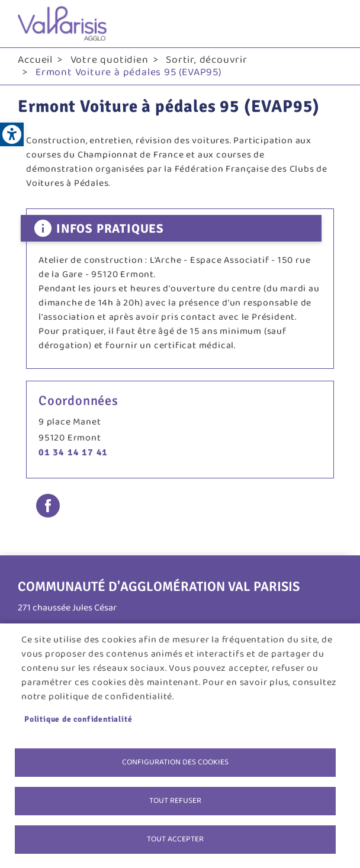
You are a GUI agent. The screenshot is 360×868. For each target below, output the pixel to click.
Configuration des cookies (175, 762)
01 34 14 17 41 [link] (73, 452)
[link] (12, 134)
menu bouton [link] (330, 24)
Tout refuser (175, 801)
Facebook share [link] (48, 506)
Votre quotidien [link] (110, 60)
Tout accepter (175, 839)
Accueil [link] (35, 60)
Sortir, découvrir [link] (207, 60)
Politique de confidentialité (78, 719)
